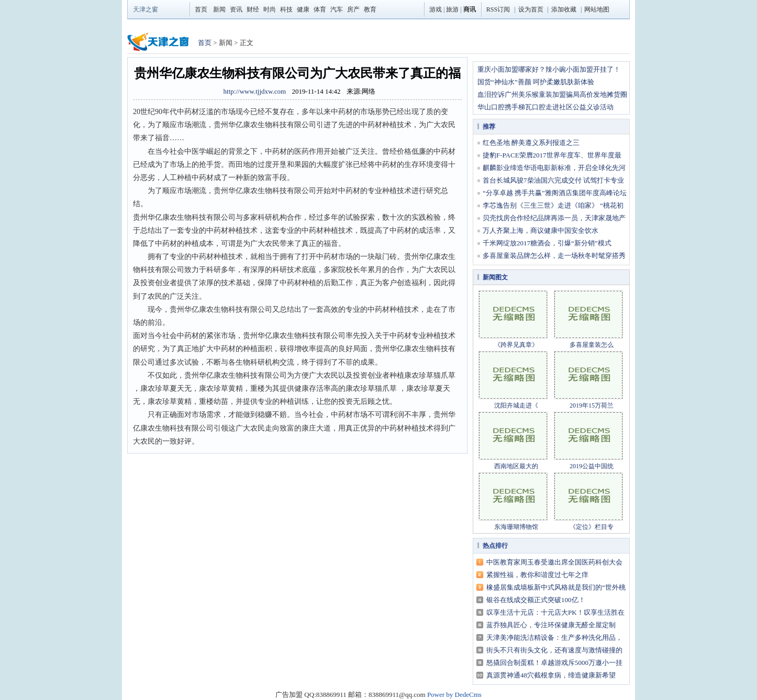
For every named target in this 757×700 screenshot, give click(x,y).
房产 (353, 9)
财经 (253, 9)
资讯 (236, 9)
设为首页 (531, 9)
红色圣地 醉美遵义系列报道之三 (531, 143)
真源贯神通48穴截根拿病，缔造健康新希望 (551, 675)
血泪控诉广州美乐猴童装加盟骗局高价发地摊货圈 (552, 94)
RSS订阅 (498, 9)
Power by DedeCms (454, 695)
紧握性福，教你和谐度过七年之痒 (537, 575)
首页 (201, 9)
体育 (320, 9)
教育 (370, 9)
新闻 (219, 9)
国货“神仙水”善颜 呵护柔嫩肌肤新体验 (536, 82)
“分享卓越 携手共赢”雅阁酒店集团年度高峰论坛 (555, 193)
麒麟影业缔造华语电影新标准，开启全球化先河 (554, 168)
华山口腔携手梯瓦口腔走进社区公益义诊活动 (546, 107)
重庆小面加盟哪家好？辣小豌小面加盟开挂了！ (549, 69)
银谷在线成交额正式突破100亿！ (536, 600)
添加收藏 (564, 9)
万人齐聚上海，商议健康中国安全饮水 (541, 230)
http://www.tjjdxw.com (255, 91)
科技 (286, 9)
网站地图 (597, 9)
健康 (303, 9)
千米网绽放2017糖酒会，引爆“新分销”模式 (547, 243)
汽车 (337, 9)
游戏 (436, 9)
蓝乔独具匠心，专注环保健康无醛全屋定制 (551, 625)
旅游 (452, 9)
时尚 (270, 9)
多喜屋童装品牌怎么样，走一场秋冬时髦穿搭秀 (554, 256)
